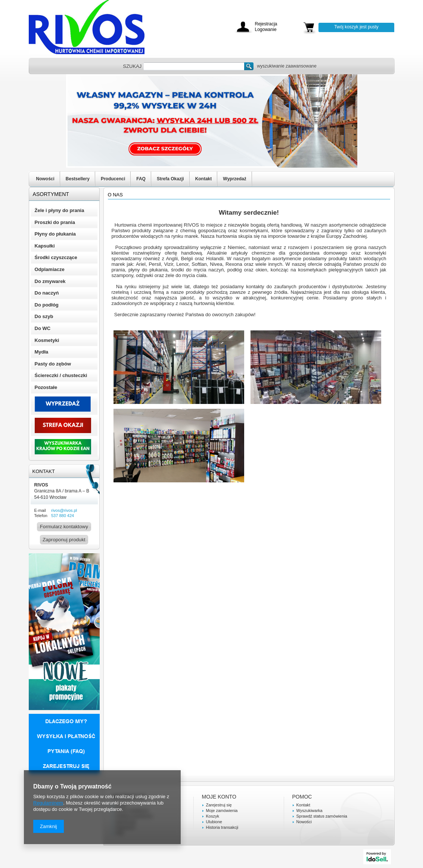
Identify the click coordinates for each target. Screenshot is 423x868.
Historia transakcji (222, 827)
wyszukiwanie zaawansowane (287, 66)
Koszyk (213, 816)
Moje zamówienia (222, 811)
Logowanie (266, 30)
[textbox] (194, 66)
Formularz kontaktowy (64, 527)
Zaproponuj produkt (64, 540)
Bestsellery (78, 179)
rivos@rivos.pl (64, 510)
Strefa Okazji (170, 179)
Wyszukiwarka (310, 811)
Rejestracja (266, 24)
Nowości (45, 179)
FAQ (141, 179)
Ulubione (214, 822)
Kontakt (204, 179)
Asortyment (51, 194)
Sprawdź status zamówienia (322, 816)
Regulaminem (48, 803)
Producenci (113, 179)
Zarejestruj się (219, 805)
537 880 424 (63, 516)
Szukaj (249, 66)
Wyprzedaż (234, 179)
